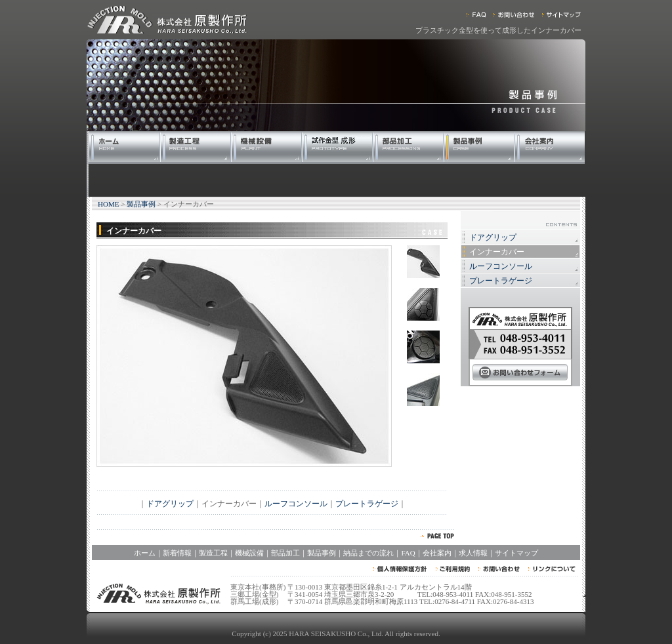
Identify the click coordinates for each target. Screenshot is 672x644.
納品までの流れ (368, 553)
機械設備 (249, 553)
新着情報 (177, 553)
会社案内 (437, 553)
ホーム (145, 553)
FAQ (408, 553)
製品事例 (141, 204)
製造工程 (213, 553)
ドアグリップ (170, 504)
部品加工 (285, 553)
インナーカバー (497, 252)
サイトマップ (516, 553)
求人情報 (473, 553)
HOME (108, 204)
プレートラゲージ (367, 504)
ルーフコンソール (296, 504)
